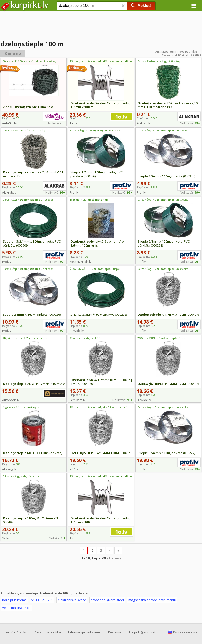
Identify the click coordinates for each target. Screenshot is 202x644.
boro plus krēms (14, 600)
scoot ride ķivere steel (107, 600)
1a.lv (73, 123)
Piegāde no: (147, 118)
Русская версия (185, 632)
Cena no (13, 53)
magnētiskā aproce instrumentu (152, 600)
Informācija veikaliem (84, 632)
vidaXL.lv (9, 123)
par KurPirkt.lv (15, 632)
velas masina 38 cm (17, 608)
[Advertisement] (101, 26)
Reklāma (115, 632)
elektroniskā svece (72, 600)
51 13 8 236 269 (42, 600)
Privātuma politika (47, 632)
